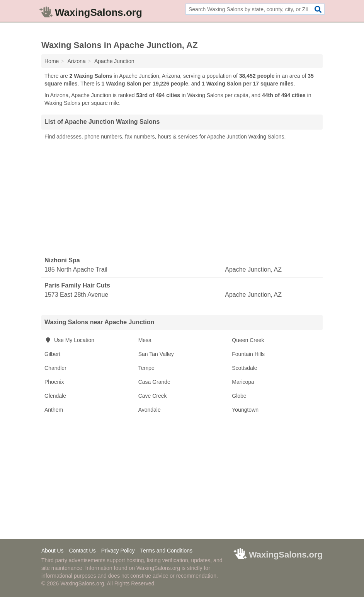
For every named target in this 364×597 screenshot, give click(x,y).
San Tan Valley (156, 354)
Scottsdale (244, 368)
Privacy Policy (118, 551)
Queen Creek (248, 340)
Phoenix (54, 382)
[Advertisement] (182, 198)
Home (52, 61)
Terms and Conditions (166, 551)
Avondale (150, 410)
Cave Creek (153, 396)
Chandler (55, 368)
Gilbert (52, 354)
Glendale (55, 396)
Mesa (145, 340)
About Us (53, 551)
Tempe (146, 368)
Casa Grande (154, 382)
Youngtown (245, 410)
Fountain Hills (248, 354)
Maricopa (243, 382)
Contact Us (82, 551)
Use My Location (69, 340)
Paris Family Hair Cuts (77, 285)
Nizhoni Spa (62, 260)
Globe (239, 396)
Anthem (54, 410)
